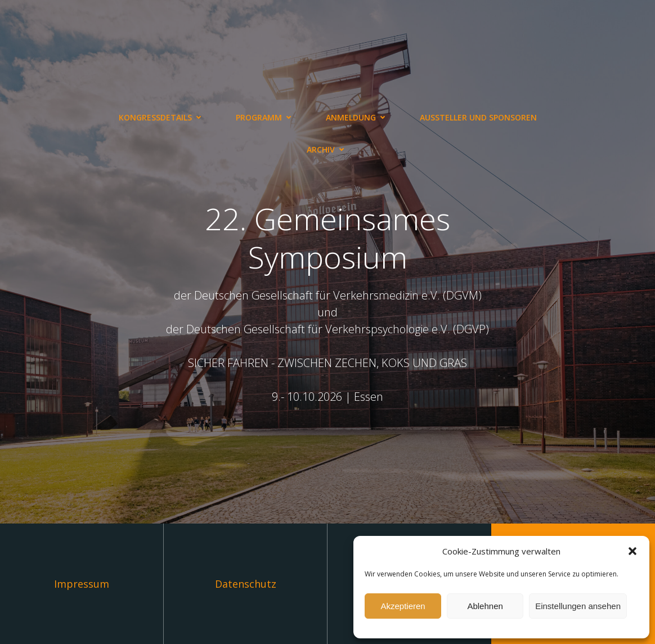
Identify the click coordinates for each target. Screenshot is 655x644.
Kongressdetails (162, 117)
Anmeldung (358, 117)
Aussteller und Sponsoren (478, 117)
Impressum (82, 584)
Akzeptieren (403, 606)
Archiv (327, 149)
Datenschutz (246, 584)
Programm (266, 117)
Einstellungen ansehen (578, 606)
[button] (632, 551)
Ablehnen (485, 606)
